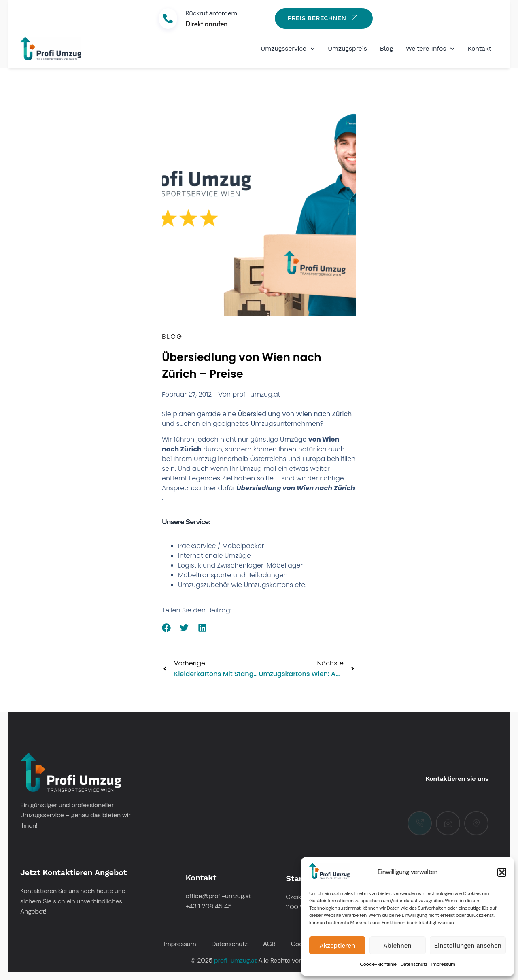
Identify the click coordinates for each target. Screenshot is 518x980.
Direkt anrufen (206, 23)
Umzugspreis (347, 48)
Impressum (443, 964)
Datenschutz (414, 964)
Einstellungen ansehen (468, 946)
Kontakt (479, 48)
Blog (386, 48)
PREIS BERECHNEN (324, 18)
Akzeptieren (338, 946)
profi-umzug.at (235, 960)
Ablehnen (398, 946)
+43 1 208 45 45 (209, 906)
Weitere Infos (430, 49)
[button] (502, 872)
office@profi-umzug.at (219, 896)
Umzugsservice (288, 49)
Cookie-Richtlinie (378, 964)
